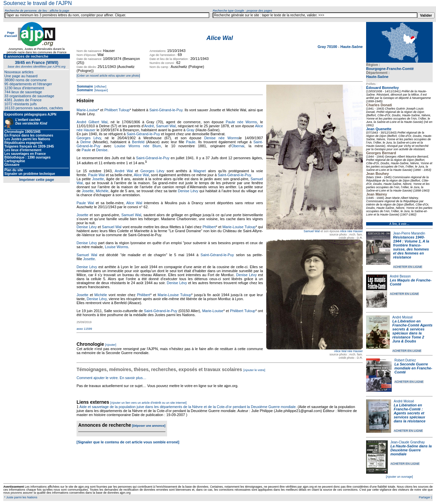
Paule (191, 142)
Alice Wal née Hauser (348, 351)
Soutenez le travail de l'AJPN (38, 3)
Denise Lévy (188, 191)
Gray (190, 130)
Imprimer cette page (37, 180)
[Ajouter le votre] (254, 370)
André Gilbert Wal (92, 122)
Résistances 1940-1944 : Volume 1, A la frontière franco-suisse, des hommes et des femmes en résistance (411, 247)
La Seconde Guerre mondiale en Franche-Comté (413, 368)
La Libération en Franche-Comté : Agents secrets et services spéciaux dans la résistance (410, 413)
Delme (86, 142)
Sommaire (85, 86)
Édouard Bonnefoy (382, 88)
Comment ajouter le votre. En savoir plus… (111, 378)
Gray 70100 (328, 47)
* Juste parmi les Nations (20, 497)
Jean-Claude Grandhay (408, 442)
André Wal (124, 171)
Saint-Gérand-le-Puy (166, 110)
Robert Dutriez (405, 360)
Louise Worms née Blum (138, 146)
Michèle (102, 191)
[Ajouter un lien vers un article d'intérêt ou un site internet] (148, 403)
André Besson (400, 276)
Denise (102, 150)
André (149, 126)
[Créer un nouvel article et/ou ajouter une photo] (108, 76)
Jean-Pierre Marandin (409, 233)
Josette (98, 179)
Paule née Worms (241, 122)
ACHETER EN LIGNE (408, 267)
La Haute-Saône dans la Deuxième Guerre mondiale (411, 450)
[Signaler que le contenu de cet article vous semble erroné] (128, 442)
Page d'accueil (11, 34)
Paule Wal (97, 175)
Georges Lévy (89, 138)
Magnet (200, 171)
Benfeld (138, 142)
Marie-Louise (87, 110)
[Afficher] (100, 87)
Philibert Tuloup (117, 110)
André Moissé (403, 317)
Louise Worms (116, 247)
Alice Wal (141, 175)
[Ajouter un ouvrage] (399, 477)
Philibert (209, 227)
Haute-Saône (377, 77)
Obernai (238, 146)
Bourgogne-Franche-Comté (390, 69)
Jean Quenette (379, 129)
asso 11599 (84, 329)
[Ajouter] (111, 345)
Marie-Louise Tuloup (239, 227)
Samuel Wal (312, 231)
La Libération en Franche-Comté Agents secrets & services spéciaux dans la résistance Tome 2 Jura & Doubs (413, 331)
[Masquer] (101, 90)
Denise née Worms (222, 138)
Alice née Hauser (351, 231)
